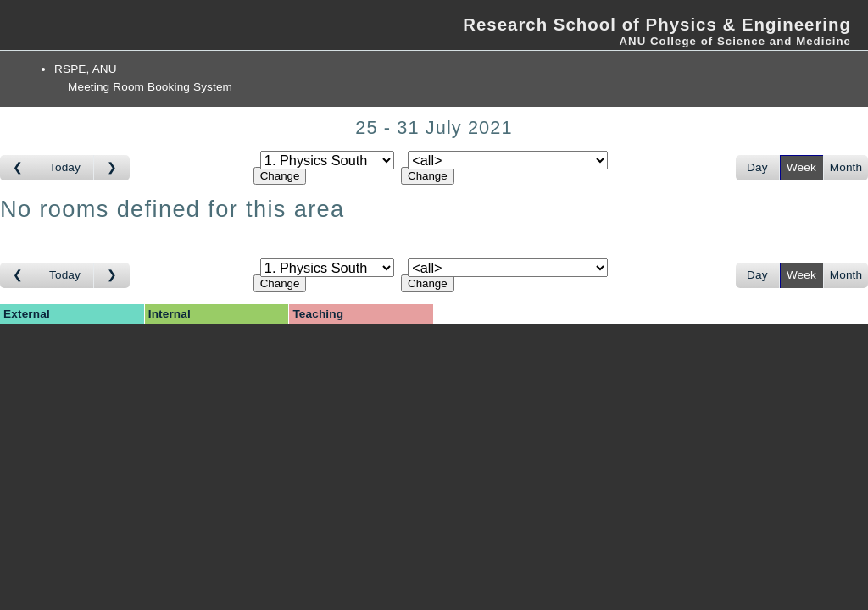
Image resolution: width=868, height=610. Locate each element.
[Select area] (327, 160)
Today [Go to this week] (65, 167)
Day (757, 167)
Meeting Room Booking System (150, 87)
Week (801, 167)
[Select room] (508, 160)
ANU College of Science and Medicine (735, 41)
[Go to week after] (112, 168)
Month (846, 167)
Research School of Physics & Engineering (657, 25)
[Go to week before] (18, 168)
